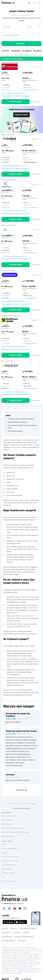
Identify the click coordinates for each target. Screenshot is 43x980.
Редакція (14, 929)
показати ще (21, 790)
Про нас (4, 844)
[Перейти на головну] (8, 3)
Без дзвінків (38, 51)
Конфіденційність (9, 941)
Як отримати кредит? (16, 431)
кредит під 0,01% (12, 613)
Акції (3, 877)
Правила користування (24, 937)
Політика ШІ (6, 933)
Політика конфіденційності (10, 848)
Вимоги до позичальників (9, 861)
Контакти (4, 852)
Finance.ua (10, 804)
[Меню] (39, 3)
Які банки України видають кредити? (21, 419)
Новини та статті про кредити (11, 857)
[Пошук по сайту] (34, 3)
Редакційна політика (28, 929)
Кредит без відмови (8, 824)
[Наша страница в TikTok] (20, 908)
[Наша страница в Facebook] (9, 908)
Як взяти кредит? (7, 869)
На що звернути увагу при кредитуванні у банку (23, 426)
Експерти (17, 933)
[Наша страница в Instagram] (25, 908)
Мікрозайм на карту (8, 836)
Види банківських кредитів (17, 422)
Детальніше (36, 102)
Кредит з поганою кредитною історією (13, 828)
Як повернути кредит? (8, 873)
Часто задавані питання (9, 865)
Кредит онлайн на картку (9, 816)
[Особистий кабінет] (29, 3)
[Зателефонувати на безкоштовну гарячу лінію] (21, 903)
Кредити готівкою (7, 820)
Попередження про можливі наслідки (16, 96)
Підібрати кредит (21, 115)
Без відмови (27, 51)
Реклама (27, 933)
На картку (6, 51)
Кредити (17, 804)
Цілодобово (16, 51)
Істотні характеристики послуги (14, 93)
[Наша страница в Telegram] (4, 908)
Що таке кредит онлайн (9, 881)
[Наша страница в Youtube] (15, 908)
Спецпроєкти (7, 937)
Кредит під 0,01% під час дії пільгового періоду (15, 832)
